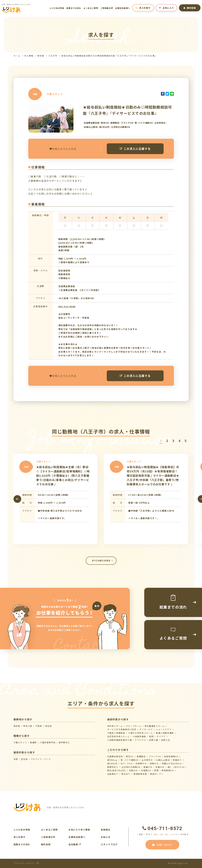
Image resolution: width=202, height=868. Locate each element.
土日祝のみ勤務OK (131, 767)
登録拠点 (106, 830)
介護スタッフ (20, 742)
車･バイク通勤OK (130, 760)
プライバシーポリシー (26, 863)
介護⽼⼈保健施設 (116, 733)
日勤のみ (133, 770)
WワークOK (127, 763)
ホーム (17, 56)
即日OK (130, 756)
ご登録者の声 (107, 8)
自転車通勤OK (171, 756)
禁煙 (156, 770)
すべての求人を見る (101, 561)
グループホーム (134, 726)
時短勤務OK (168, 770)
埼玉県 (49, 726)
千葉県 (39, 726)
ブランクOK (155, 756)
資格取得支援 (140, 774)
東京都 (41, 56)
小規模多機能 (139, 736)
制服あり (177, 760)
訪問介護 (153, 740)
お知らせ (106, 837)
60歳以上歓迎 (163, 760)
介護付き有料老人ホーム (140, 733)
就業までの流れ (74, 8)
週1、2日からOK (176, 767)
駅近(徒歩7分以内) (117, 770)
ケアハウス (140, 740)
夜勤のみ (154, 763)
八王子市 (53, 56)
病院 (151, 736)
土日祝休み (147, 760)
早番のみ (160, 767)
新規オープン (157, 774)
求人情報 (29, 56)
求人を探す (143, 8)
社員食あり (113, 774)
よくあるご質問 (91, 8)
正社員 (24, 759)
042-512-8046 (67, 306)
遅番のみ (148, 767)
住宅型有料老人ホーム (118, 736)
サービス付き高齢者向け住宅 (122, 729)
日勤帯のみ (141, 763)
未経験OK (146, 770)
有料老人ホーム (115, 726)
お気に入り (166, 8)
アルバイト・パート (41, 759)
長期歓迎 (141, 756)
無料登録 (190, 8)
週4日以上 (112, 760)
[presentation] (17, 499)
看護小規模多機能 (165, 733)
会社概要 (75, 844)
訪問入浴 (166, 740)
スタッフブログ (109, 844)
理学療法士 (64, 742)
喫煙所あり (113, 767)
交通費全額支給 (115, 756)
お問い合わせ (162, 845)
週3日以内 (112, 763)
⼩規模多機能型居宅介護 (120, 740)
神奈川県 (28, 726)
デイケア (161, 736)
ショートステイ (164, 729)
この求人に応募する (135, 149)
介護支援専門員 (48, 742)
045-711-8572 (162, 828)
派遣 (16, 759)
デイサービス (146, 729)
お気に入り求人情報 (79, 830)
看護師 (33, 742)
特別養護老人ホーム (155, 726)
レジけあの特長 (57, 8)
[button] (161, 441)
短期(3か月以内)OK (172, 763)
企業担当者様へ (123, 8)
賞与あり (126, 774)
